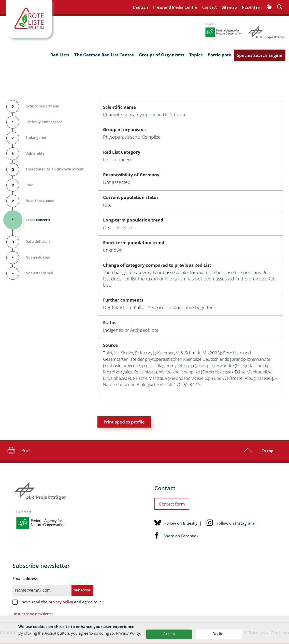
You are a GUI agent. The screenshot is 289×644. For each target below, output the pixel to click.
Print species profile (124, 422)
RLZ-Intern (252, 7)
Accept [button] (169, 634)
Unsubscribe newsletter (33, 614)
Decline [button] (219, 634)
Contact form (172, 504)
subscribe (82, 590)
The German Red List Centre (104, 55)
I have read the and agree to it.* (62, 602)
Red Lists (60, 55)
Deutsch (140, 7)
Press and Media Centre (175, 7)
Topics (196, 55)
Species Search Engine (260, 55)
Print (18, 450)
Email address (25, 578)
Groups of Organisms (162, 55)
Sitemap (229, 7)
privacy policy (61, 602)
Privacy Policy (128, 633)
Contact (209, 7)
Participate (219, 55)
